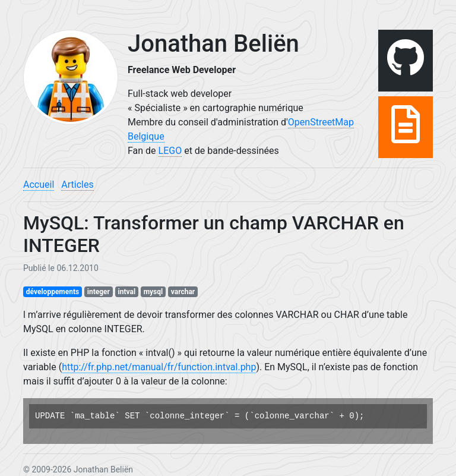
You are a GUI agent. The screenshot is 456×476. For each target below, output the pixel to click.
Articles (77, 185)
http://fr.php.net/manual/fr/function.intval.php (159, 367)
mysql (153, 292)
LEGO (170, 151)
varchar (183, 292)
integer (99, 292)
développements (53, 292)
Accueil (39, 185)
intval (127, 292)
